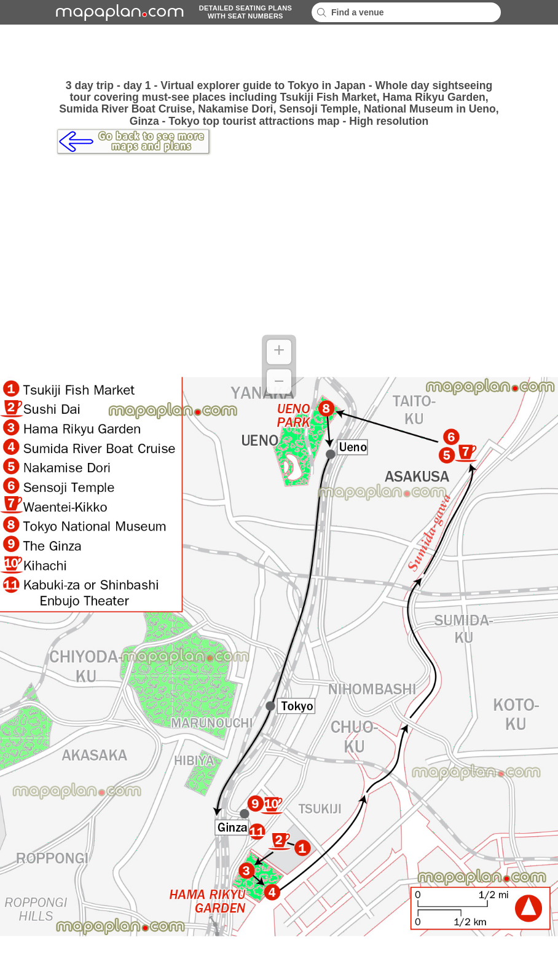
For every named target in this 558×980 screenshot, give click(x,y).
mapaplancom (118, 12)
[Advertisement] (279, 52)
